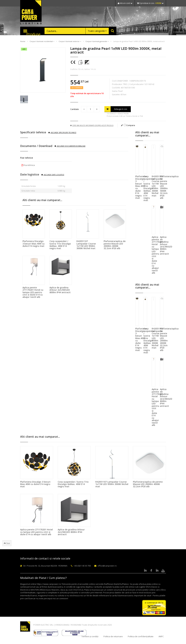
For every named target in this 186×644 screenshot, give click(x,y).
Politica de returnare (113, 636)
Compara (129, 125)
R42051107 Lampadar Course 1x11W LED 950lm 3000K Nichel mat (86, 245)
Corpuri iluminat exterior (70, 41)
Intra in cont (125, 3)
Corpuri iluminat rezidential (42, 41)
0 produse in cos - (150, 3)
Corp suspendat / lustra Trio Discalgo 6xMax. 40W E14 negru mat (60, 245)
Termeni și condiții (90, 636)
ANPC (161, 636)
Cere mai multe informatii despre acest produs (92, 125)
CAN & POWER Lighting (31, 12)
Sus (7, 543)
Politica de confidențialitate (141, 636)
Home (23, 41)
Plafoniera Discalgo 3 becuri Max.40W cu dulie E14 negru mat (34, 244)
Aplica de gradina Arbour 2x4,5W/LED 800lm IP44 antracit (60, 290)
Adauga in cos (116, 109)
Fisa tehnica (28, 165)
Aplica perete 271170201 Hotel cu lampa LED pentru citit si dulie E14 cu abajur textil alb (33, 292)
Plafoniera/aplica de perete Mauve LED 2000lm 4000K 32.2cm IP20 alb (115, 245)
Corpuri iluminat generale (97, 41)
